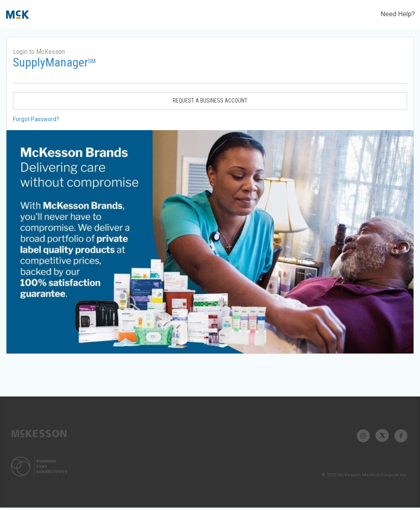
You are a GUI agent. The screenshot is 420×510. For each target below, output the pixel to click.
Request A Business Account (210, 101)
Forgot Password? (36, 119)
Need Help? (398, 14)
